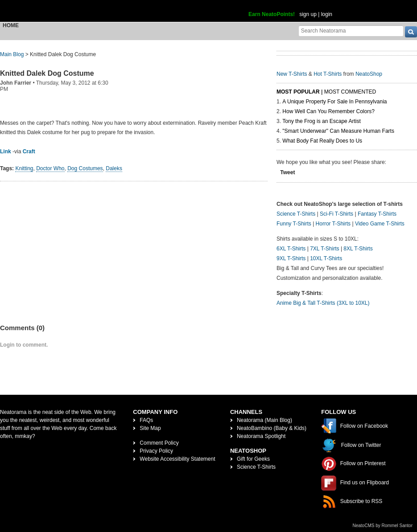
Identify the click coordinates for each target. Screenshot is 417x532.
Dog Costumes (85, 168)
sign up (308, 14)
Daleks (114, 168)
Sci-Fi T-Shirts (336, 214)
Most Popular (298, 92)
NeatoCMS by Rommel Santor (383, 526)
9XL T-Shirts (291, 258)
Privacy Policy (156, 451)
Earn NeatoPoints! (272, 14)
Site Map (150, 428)
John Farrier (16, 83)
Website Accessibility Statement (177, 459)
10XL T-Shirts (326, 258)
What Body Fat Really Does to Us (322, 141)
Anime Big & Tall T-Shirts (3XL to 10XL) (323, 303)
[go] (411, 32)
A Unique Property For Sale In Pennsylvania (334, 102)
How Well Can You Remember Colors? (328, 111)
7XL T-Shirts (324, 249)
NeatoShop (369, 74)
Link (6, 151)
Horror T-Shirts (333, 224)
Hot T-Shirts (328, 74)
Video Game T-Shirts (380, 224)
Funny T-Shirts (294, 224)
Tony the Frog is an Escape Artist (321, 121)
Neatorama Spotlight (261, 436)
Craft (29, 151)
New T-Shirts (292, 74)
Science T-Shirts (296, 214)
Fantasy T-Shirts (377, 214)
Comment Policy (159, 443)
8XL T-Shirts (358, 249)
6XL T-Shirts (291, 249)
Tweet (287, 172)
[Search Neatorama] (351, 31)
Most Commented (350, 92)
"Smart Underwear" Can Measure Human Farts (338, 131)
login (327, 14)
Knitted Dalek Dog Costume (47, 73)
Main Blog (12, 54)
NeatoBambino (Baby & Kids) (272, 428)
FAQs (146, 420)
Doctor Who (50, 168)
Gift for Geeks (253, 459)
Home (11, 25)
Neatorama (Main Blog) (264, 420)
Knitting (24, 168)
